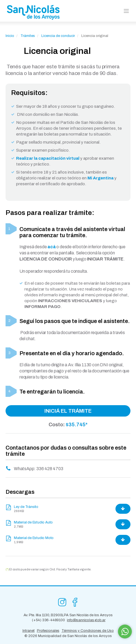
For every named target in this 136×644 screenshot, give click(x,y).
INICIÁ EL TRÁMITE (68, 411)
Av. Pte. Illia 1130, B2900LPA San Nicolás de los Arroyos (68, 615)
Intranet (29, 631)
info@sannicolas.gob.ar (86, 620)
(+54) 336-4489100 (48, 620)
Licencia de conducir (59, 36)
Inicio (10, 36)
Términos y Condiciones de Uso (88, 631)
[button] (126, 11)
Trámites (28, 36)
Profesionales (48, 631)
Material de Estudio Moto (34, 538)
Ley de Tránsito (26, 507)
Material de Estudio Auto (33, 522)
